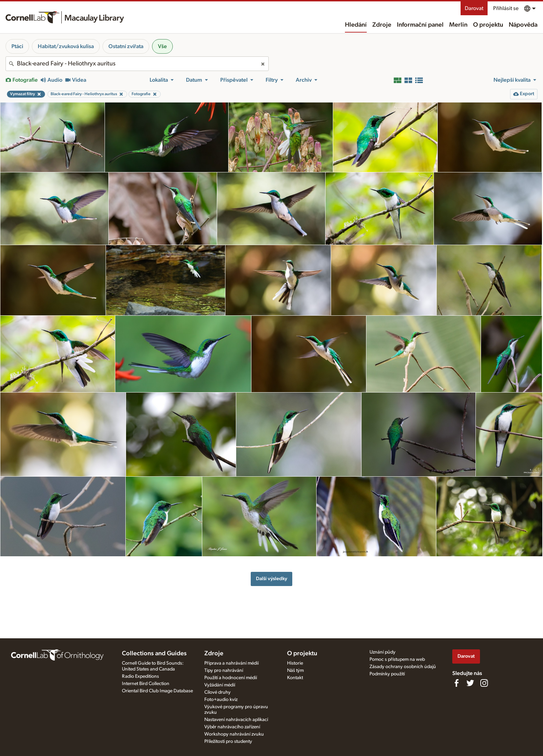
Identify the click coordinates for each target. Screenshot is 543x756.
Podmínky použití (387, 674)
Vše (162, 46)
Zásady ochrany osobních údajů (403, 667)
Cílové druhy (217, 692)
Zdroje (382, 25)
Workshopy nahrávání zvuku (234, 734)
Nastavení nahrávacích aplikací (236, 720)
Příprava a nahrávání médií (232, 663)
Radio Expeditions (140, 676)
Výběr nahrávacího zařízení (232, 727)
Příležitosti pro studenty (228, 741)
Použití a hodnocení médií (231, 678)
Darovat (474, 8)
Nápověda (523, 25)
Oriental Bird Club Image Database (157, 691)
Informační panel (420, 25)
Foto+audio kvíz (221, 700)
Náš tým (295, 670)
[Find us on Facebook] (456, 683)
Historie (295, 663)
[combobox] (137, 64)
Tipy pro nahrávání (224, 670)
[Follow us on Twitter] (470, 683)
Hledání (356, 25)
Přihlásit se (506, 8)
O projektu (488, 25)
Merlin (458, 25)
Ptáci (17, 46)
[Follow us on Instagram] (484, 683)
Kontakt (295, 678)
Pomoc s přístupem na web (397, 659)
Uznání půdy (382, 652)
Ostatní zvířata (126, 46)
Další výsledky (271, 579)
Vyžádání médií (220, 685)
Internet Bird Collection (146, 684)
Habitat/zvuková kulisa (66, 46)
